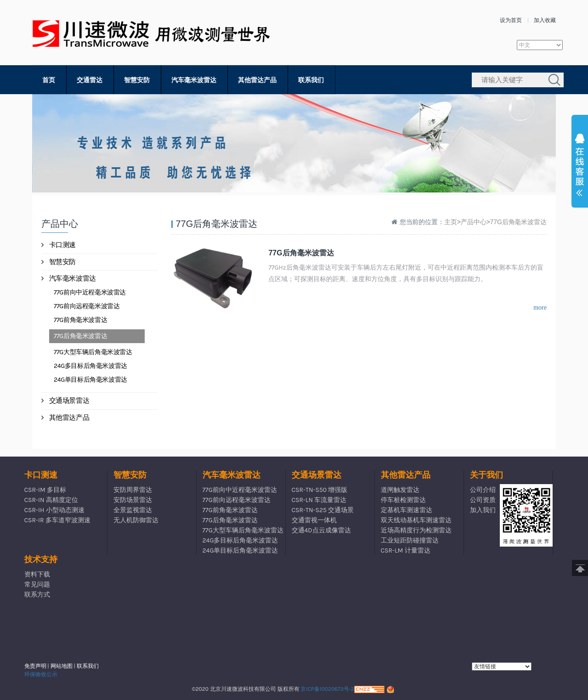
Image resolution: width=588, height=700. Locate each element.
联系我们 (311, 80)
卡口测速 (59, 245)
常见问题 (37, 584)
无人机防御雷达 (136, 520)
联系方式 (37, 595)
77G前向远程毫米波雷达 (87, 306)
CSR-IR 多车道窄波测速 (57, 520)
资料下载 (37, 574)
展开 (580, 167)
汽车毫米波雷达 (194, 80)
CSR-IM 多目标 (45, 490)
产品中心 (474, 222)
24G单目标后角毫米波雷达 (90, 380)
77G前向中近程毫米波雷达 (90, 292)
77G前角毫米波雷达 (80, 320)
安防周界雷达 (133, 490)
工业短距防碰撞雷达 (410, 540)
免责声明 (35, 666)
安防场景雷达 (133, 500)
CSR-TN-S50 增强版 (320, 490)
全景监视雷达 (133, 510)
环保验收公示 (41, 674)
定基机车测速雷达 (407, 510)
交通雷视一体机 (314, 520)
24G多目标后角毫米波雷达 (90, 366)
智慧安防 (137, 80)
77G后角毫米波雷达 (80, 336)
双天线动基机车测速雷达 (416, 520)
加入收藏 (545, 20)
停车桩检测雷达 (403, 500)
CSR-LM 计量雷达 (406, 550)
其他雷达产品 (257, 80)
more (540, 308)
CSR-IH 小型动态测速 (54, 510)
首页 (49, 80)
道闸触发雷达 (400, 490)
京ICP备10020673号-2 (327, 689)
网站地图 (62, 666)
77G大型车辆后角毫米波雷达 (93, 352)
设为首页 (511, 20)
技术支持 (41, 559)
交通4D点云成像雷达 (321, 530)
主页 (451, 222)
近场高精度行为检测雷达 (416, 530)
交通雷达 (90, 80)
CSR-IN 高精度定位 (51, 500)
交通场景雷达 (65, 401)
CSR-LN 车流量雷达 (319, 500)
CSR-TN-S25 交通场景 (323, 510)
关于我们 (486, 475)
